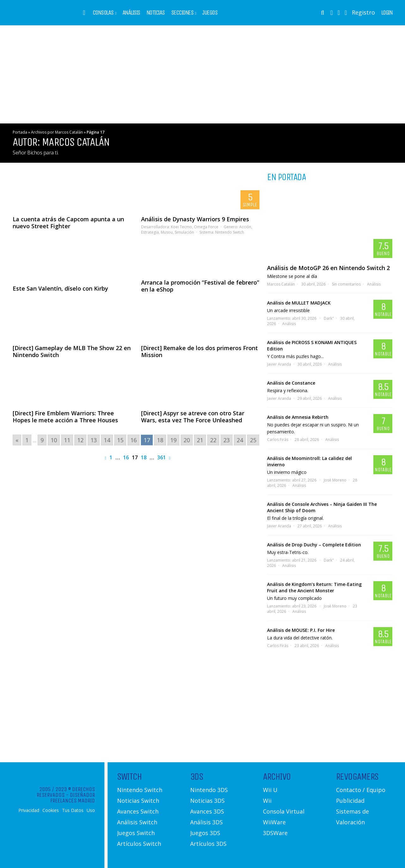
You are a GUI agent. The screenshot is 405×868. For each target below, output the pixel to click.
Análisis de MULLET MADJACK (299, 303)
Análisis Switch (137, 822)
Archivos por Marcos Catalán (57, 132)
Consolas (103, 13)
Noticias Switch (138, 801)
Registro (363, 12)
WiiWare (274, 822)
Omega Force (206, 227)
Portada (20, 132)
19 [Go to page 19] (173, 440)
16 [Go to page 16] (134, 440)
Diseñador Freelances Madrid (73, 798)
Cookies (51, 810)
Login (387, 13)
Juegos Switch (136, 833)
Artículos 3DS (208, 844)
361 (162, 457)
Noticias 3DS (207, 801)
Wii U (270, 790)
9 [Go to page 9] (42, 440)
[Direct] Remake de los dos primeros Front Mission (199, 351)
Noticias (156, 13)
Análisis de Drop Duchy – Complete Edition (314, 545)
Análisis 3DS (206, 822)
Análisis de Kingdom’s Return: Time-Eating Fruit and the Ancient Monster (314, 587)
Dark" (329, 318)
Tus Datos (73, 810)
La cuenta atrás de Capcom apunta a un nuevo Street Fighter (68, 223)
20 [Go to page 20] (187, 440)
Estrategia (150, 232)
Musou (167, 232)
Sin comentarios (346, 284)
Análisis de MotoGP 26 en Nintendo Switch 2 (328, 268)
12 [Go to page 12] (80, 440)
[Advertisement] (202, 74)
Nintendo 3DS (209, 790)
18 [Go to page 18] (160, 440)
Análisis (131, 13)
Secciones (182, 13)
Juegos (210, 13)
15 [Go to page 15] (120, 440)
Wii (267, 801)
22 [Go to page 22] (213, 440)
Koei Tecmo (181, 227)
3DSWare (275, 833)
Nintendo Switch (230, 232)
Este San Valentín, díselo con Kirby (60, 288)
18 (144, 457)
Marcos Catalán (281, 284)
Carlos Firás (278, 440)
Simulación (184, 232)
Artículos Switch (139, 844)
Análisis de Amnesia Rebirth (298, 417)
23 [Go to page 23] (227, 440)
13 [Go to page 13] (94, 440)
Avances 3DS (207, 811)
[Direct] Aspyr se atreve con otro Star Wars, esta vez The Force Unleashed (193, 417)
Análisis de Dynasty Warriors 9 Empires (195, 219)
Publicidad (350, 801)
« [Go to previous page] (17, 440)
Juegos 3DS (205, 833)
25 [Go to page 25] (253, 440)
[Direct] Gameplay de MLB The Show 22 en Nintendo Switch (72, 351)
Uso (91, 810)
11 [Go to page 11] (67, 440)
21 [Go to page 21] (200, 440)
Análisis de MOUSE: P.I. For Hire (301, 630)
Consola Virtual (284, 811)
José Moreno (335, 480)
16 (126, 457)
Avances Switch (138, 811)
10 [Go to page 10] (54, 440)
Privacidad (29, 810)
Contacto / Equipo (361, 790)
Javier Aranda (279, 364)
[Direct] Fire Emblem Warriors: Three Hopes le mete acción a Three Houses (65, 417)
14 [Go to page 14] (107, 440)
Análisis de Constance (291, 383)
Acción (245, 227)
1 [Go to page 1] (27, 440)
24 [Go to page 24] (240, 440)
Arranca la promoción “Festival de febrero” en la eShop (200, 286)
